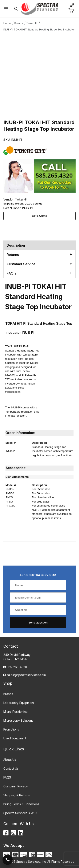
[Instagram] (13, 833)
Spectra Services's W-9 (20, 813)
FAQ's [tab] (11, 273)
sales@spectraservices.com (26, 675)
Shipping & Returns (17, 795)
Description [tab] (16, 245)
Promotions (11, 729)
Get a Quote (39, 216)
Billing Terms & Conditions (21, 804)
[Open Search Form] (16, 9)
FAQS (7, 777)
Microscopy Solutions (18, 720)
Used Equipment (15, 738)
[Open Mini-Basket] (73, 11)
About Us (10, 760)
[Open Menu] (6, 9)
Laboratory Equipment (19, 703)
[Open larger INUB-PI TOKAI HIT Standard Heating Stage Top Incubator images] (39, 71)
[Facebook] (6, 833)
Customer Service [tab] (21, 264)
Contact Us (11, 768)
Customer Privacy (16, 786)
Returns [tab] (13, 255)
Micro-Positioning (15, 712)
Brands (8, 694)
